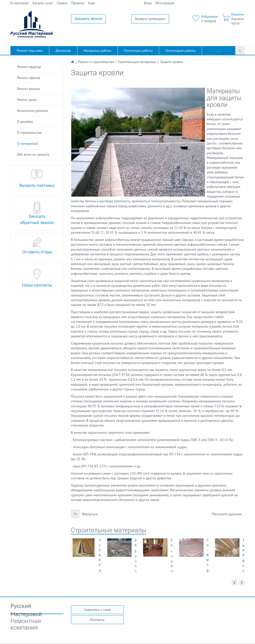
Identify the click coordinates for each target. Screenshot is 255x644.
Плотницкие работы (180, 51)
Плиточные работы (138, 51)
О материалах (28, 143)
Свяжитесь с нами (97, 610)
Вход (148, 3)
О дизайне (25, 122)
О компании (20, 3)
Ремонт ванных (29, 89)
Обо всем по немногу (33, 154)
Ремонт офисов (29, 78)
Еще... (93, 3)
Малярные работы (97, 51)
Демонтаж (63, 51)
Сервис (62, 3)
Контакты (97, 620)
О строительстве (29, 133)
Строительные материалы (109, 530)
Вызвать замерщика (150, 19)
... (219, 51)
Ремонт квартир (29, 67)
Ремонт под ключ (30, 51)
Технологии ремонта (32, 111)
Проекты (78, 3)
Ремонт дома (27, 100)
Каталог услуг (43, 3)
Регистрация (165, 3)
